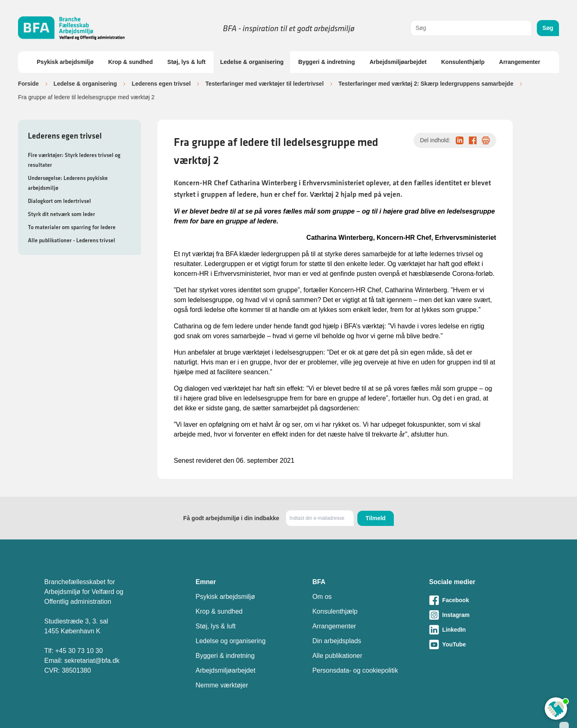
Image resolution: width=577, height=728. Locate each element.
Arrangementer (520, 62)
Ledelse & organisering (252, 62)
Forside (28, 84)
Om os (322, 597)
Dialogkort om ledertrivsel (59, 201)
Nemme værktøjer (222, 685)
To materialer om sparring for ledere (72, 227)
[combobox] (471, 28)
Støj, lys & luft (186, 62)
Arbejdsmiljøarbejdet (398, 62)
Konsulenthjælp (463, 62)
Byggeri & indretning (327, 62)
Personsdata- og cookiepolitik (355, 670)
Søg (548, 28)
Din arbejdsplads (337, 641)
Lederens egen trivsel (161, 84)
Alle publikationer (337, 656)
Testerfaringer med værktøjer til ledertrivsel (264, 84)
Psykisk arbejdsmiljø (65, 62)
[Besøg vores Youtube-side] (481, 644)
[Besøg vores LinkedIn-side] (481, 630)
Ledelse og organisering (231, 641)
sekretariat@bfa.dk (92, 661)
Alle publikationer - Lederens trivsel (72, 240)
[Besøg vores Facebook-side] (481, 600)
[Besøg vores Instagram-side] (481, 615)
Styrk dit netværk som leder (61, 214)
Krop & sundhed (131, 62)
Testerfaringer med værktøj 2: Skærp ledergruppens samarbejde (426, 84)
